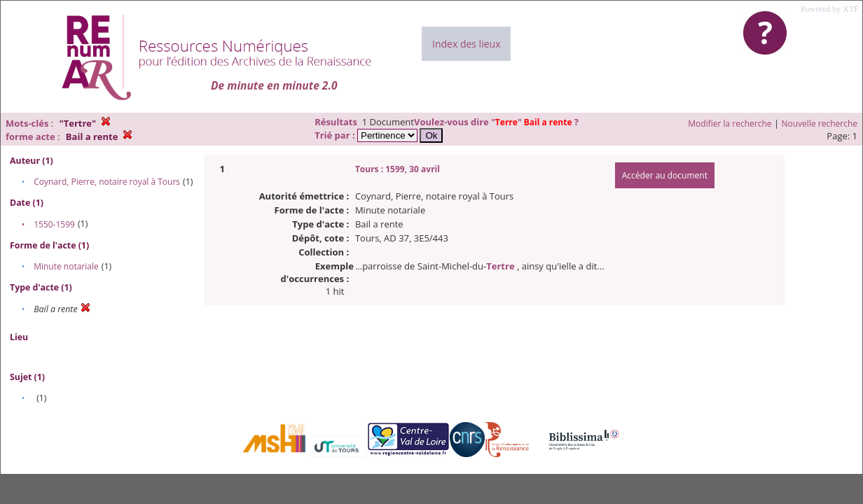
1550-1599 (54, 224)
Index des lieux (466, 44)
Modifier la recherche (730, 124)
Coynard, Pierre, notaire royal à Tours (107, 182)
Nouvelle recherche (820, 124)
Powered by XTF (830, 9)
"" (532, 122)
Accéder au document (665, 175)
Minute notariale (66, 266)
